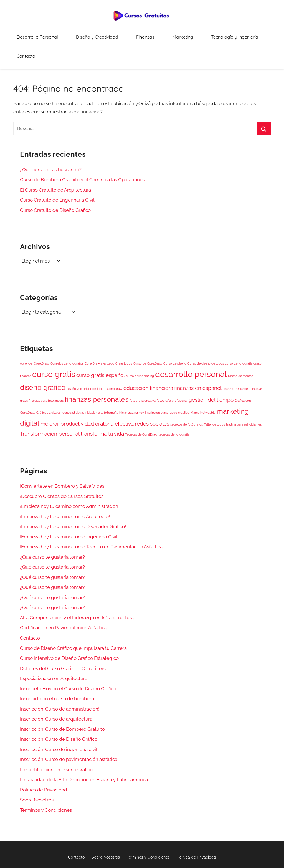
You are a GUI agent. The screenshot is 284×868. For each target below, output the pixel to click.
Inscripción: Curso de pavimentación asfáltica (69, 737)
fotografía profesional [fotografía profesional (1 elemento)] (172, 378)
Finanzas (147, 35)
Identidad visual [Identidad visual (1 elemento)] (73, 390)
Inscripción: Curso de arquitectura (56, 696)
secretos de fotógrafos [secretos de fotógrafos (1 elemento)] (187, 401)
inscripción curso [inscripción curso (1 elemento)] (157, 390)
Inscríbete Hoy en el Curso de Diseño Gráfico (68, 666)
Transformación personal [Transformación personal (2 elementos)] (50, 411)
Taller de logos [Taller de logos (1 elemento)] (214, 401)
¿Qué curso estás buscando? (51, 147)
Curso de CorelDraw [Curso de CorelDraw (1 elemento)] (148, 340)
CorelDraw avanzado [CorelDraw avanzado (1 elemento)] (99, 340)
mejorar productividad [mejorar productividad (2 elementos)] (67, 401)
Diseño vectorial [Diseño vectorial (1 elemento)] (78, 366)
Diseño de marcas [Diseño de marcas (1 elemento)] (240, 353)
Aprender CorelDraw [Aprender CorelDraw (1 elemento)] (35, 340)
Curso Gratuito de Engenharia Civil (57, 177)
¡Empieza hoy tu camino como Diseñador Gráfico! (73, 503)
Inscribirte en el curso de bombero (57, 676)
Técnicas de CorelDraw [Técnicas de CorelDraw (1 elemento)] (141, 412)
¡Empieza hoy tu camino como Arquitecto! (65, 493)
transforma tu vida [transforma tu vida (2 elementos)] (102, 411)
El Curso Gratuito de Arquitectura (55, 167)
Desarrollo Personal (58, 35)
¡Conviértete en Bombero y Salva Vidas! (63, 463)
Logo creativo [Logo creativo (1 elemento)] (180, 390)
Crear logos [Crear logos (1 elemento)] (124, 340)
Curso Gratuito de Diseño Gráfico (55, 187)
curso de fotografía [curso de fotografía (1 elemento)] (239, 340)
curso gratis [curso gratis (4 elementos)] (54, 351)
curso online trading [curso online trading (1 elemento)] (140, 353)
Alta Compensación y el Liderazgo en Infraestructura (77, 595)
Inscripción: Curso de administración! (60, 686)
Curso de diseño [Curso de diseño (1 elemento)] (175, 340)
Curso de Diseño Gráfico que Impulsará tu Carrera (73, 625)
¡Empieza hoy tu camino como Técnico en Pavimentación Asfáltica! (92, 524)
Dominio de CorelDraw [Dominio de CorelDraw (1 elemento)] (106, 366)
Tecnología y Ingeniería (220, 35)
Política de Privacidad (44, 767)
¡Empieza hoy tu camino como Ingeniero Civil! (69, 514)
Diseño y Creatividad (107, 35)
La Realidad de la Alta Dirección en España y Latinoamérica (84, 757)
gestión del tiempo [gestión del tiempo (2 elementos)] (211, 377)
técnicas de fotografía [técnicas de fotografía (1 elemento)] (174, 412)
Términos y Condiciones (46, 787)
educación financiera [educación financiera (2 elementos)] (148, 365)
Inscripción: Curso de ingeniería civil (59, 726)
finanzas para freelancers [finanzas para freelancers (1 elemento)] (46, 378)
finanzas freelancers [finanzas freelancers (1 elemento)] (236, 366)
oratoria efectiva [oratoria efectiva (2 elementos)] (114, 401)
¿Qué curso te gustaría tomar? (52, 534)
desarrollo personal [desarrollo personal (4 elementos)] (191, 351)
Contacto (262, 35)
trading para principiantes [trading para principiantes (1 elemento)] (244, 401)
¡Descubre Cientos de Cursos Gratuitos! (62, 473)
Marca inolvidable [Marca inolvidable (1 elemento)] (203, 390)
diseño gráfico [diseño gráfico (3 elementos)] (43, 364)
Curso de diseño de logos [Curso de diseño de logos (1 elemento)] (206, 340)
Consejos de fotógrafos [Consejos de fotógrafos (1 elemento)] (67, 340)
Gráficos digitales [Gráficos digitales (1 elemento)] (48, 390)
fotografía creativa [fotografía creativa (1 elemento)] (143, 378)
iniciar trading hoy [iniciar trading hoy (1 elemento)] (132, 390)
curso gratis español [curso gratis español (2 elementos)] (101, 352)
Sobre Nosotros (37, 777)
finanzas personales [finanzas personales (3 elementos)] (97, 376)
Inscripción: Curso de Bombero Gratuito (62, 706)
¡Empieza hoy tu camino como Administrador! (69, 483)
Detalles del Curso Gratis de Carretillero (63, 645)
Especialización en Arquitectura (54, 655)
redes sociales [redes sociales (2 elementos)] (152, 401)
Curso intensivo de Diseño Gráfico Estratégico (69, 635)
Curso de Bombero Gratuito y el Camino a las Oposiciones (82, 157)
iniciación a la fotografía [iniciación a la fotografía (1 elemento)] (102, 390)
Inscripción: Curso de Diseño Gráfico (59, 716)
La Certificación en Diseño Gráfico (56, 747)
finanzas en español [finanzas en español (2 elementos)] (198, 365)
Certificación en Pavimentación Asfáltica (63, 605)
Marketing (177, 35)
